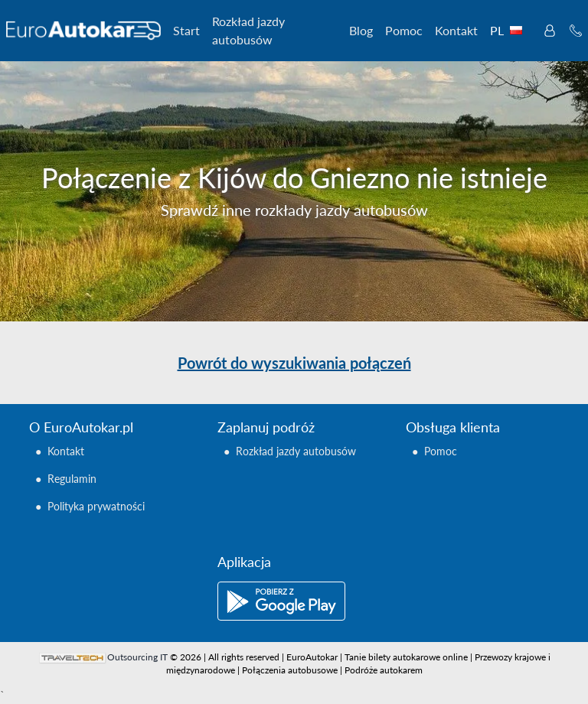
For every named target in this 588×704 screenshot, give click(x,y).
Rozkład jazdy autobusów (248, 30)
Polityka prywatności (96, 506)
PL (510, 30)
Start (186, 30)
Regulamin (72, 479)
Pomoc (404, 30)
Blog (361, 30)
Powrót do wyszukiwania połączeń (294, 363)
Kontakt (456, 30)
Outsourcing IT (137, 657)
